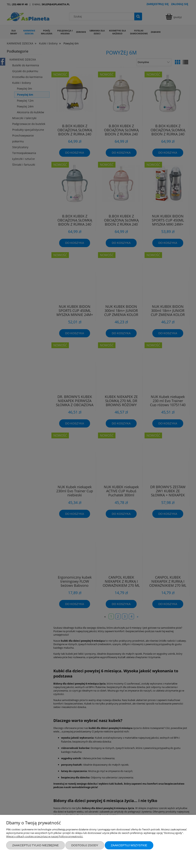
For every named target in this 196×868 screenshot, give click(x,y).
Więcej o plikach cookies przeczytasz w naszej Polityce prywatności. (45, 836)
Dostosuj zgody (85, 845)
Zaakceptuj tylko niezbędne (36, 845)
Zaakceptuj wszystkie (129, 845)
